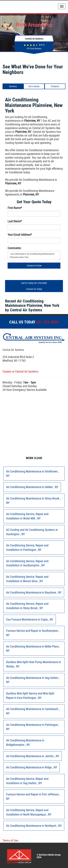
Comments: (14, 248)
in (33, 474)
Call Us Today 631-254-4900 (34, 283)
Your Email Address (20, 235)
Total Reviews (34, 49)
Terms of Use (10, 840)
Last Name (15, 221)
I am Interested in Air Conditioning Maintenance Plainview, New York (34, 256)
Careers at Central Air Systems (20, 371)
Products (55, 86)
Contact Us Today (34, 289)
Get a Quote (34, 86)
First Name (15, 208)
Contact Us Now (34, 266)
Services (13, 86)
